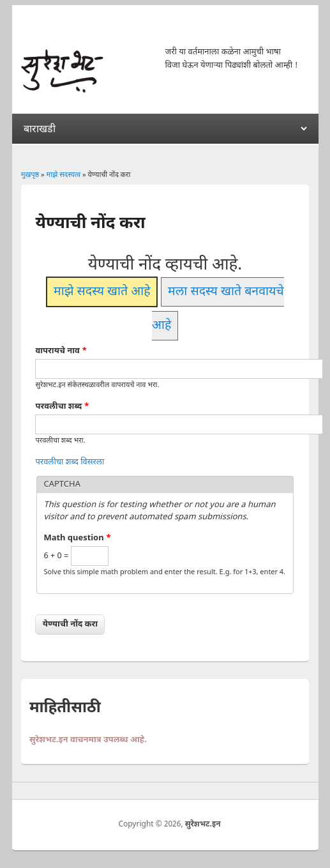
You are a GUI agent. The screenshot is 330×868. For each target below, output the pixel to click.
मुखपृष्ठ (30, 175)
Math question (77, 538)
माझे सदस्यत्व (64, 175)
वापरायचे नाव (61, 351)
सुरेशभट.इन (203, 825)
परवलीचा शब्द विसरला (70, 462)
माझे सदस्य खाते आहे (102, 292)
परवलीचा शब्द (62, 407)
